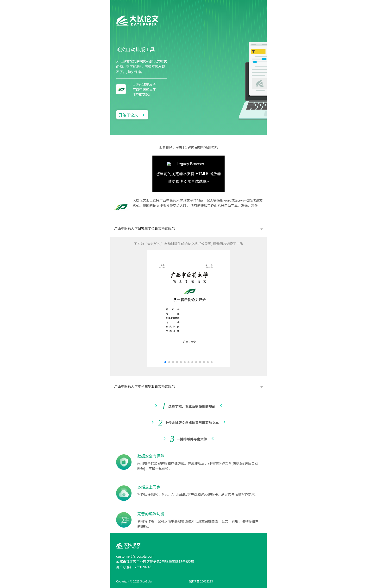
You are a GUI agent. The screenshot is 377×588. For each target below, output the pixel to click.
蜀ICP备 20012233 (201, 581)
